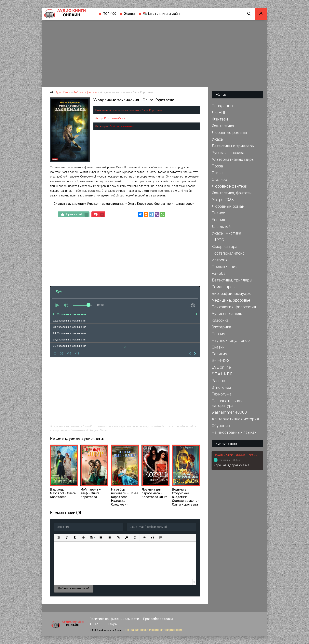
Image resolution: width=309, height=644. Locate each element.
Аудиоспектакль (227, 314)
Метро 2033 (223, 200)
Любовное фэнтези (122, 126)
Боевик (218, 220)
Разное (218, 381)
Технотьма (222, 394)
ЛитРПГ (219, 112)
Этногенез (221, 387)
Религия (219, 354)
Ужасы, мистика (226, 233)
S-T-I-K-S (221, 361)
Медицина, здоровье (231, 300)
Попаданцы (222, 106)
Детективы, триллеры (232, 280)
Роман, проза (224, 287)
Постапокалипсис (228, 253)
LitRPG (218, 240)
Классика (220, 320)
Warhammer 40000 (229, 412)
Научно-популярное (231, 340)
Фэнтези (220, 119)
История (220, 260)
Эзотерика (221, 327)
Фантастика (223, 126)
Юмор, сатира (225, 247)
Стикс (217, 173)
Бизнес (218, 213)
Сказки (218, 347)
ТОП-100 (110, 14)
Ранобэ (219, 273)
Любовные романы (229, 133)
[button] (59, 537)
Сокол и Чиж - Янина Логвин (235, 455)
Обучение (221, 426)
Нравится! (75, 215)
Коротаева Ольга (115, 118)
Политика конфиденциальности (114, 619)
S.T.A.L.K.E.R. (222, 374)
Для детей (221, 226)
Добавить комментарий (74, 588)
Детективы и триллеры (233, 146)
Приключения (225, 267)
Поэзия (218, 334)
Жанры (130, 14)
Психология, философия (234, 307)
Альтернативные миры (233, 159)
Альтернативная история (235, 419)
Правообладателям (158, 619)
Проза (217, 166)
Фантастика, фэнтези (232, 193)
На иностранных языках (234, 432)
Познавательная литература (227, 403)
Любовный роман (228, 206)
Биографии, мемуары (232, 293)
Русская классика (228, 153)
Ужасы (218, 139)
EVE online (221, 367)
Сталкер (219, 179)
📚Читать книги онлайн (161, 14)
